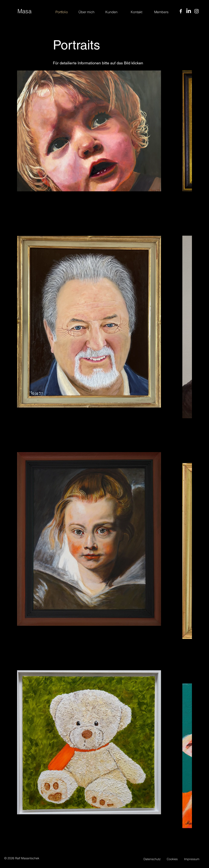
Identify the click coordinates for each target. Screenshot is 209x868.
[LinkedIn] (189, 11)
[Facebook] (181, 11)
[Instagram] (197, 11)
